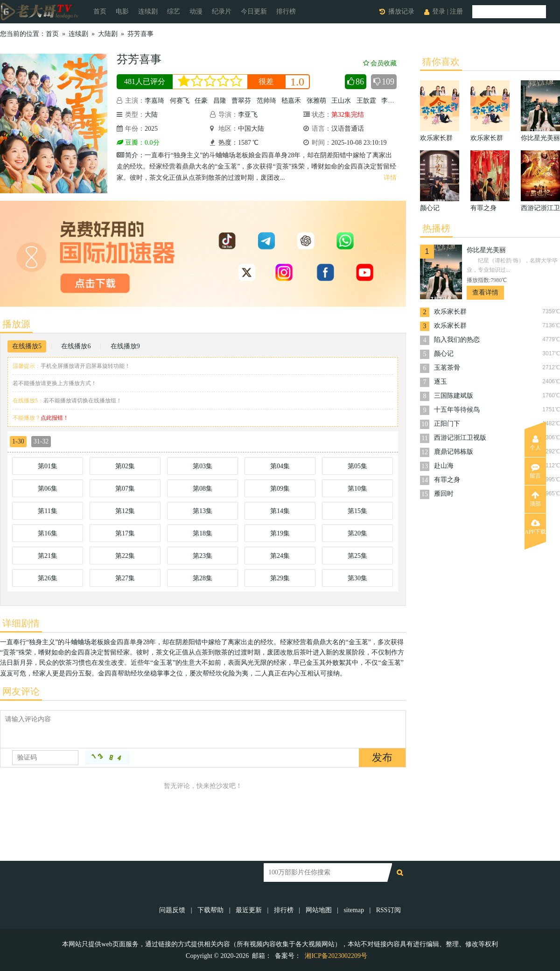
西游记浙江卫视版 (460, 438)
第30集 (357, 578)
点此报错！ (55, 418)
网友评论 (21, 691)
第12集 (125, 511)
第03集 (203, 466)
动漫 (196, 11)
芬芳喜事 (140, 34)
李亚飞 (248, 115)
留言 (535, 471)
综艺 (174, 11)
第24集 (280, 556)
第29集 (280, 578)
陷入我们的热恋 (457, 340)
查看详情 (485, 292)
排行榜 (286, 11)
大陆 (151, 115)
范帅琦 (266, 101)
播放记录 (401, 11)
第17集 (125, 533)
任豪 (201, 101)
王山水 (341, 101)
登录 (439, 11)
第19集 (280, 533)
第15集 (357, 511)
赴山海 (444, 466)
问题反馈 (173, 910)
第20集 (357, 533)
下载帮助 (210, 910)
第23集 (203, 556)
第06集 (48, 489)
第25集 (357, 556)
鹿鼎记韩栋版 (454, 452)
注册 (456, 11)
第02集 (125, 466)
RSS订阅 (388, 910)
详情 (390, 178)
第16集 (48, 533)
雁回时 (444, 494)
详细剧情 (21, 623)
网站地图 (319, 910)
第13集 (203, 511)
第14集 (280, 511)
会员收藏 (380, 63)
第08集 (203, 489)
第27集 (125, 578)
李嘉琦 (154, 101)
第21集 (48, 556)
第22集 (125, 556)
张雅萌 (316, 101)
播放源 (16, 324)
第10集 (357, 489)
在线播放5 (27, 346)
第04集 (280, 466)
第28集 (203, 578)
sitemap (354, 910)
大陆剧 (108, 34)
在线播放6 (76, 346)
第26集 (48, 578)
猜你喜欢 (441, 62)
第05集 (357, 466)
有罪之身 (447, 480)
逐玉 (441, 382)
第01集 (48, 466)
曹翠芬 (241, 101)
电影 (122, 11)
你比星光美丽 (486, 250)
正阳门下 (447, 424)
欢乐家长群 (450, 312)
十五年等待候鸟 (457, 410)
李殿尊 (391, 101)
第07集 (125, 489)
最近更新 (249, 910)
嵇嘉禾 (291, 101)
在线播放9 (125, 346)
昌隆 (220, 101)
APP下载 (535, 527)
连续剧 (148, 11)
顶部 (535, 499)
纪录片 (222, 11)
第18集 (203, 533)
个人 (535, 443)
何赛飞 (180, 101)
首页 (100, 11)
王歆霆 (366, 101)
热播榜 (436, 228)
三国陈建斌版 (454, 396)
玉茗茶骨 (447, 368)
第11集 (47, 511)
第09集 (280, 489)
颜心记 (444, 354)
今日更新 (254, 11)
